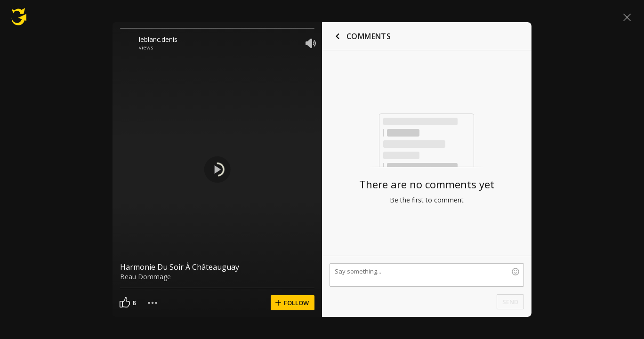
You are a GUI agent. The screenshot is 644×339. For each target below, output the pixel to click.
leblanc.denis (158, 39)
